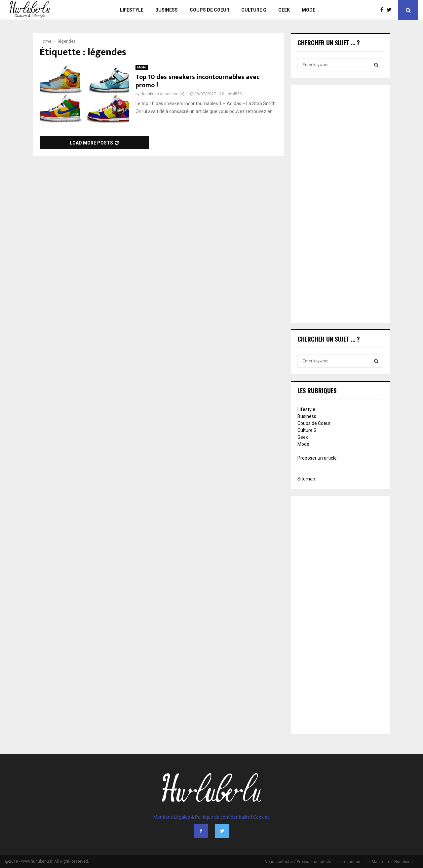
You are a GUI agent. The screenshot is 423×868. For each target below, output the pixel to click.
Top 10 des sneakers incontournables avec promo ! (198, 81)
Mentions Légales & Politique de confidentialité (202, 817)
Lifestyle (132, 10)
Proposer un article (317, 458)
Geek (284, 10)
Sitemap (306, 479)
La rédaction (349, 862)
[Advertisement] (340, 204)
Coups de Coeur (210, 10)
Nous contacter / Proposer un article (298, 862)
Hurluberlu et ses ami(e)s (164, 94)
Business (167, 10)
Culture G (254, 10)
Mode (308, 10)
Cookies (261, 817)
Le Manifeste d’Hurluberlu (390, 862)
